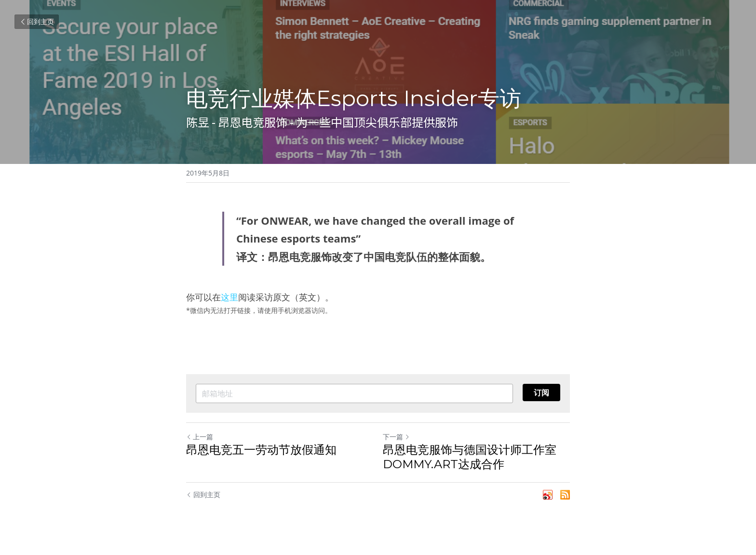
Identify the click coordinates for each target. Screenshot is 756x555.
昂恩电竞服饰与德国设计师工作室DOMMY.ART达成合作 (470, 457)
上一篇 (200, 437)
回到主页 (37, 21)
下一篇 (396, 437)
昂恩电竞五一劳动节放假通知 (261, 450)
